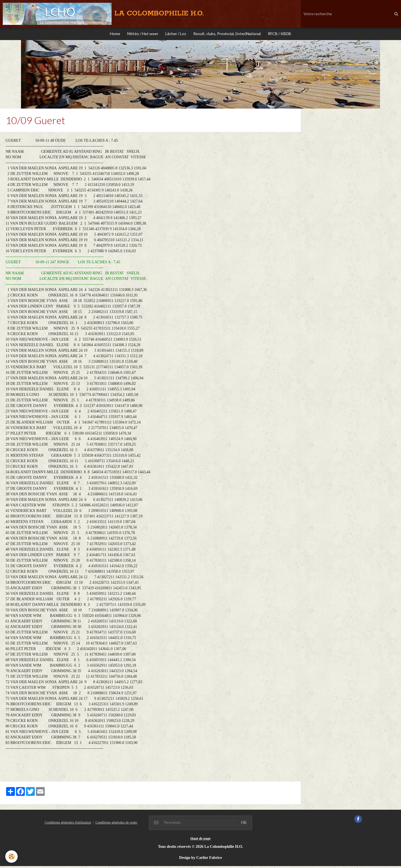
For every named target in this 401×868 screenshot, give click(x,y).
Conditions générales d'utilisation (68, 824)
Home (112, 34)
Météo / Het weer (141, 34)
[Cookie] (12, 857)
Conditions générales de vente (116, 824)
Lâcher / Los (176, 34)
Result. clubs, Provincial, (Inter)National (228, 34)
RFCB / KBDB (282, 34)
